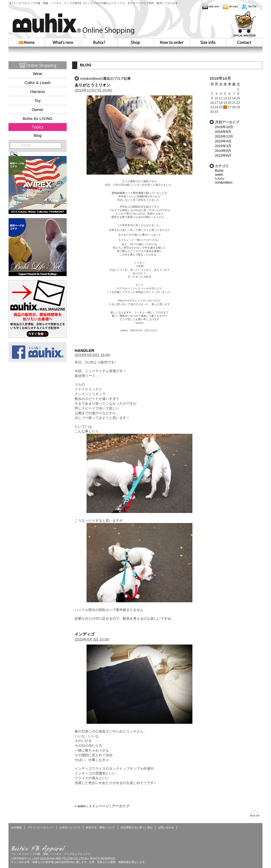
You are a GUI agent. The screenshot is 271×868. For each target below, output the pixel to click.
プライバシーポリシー (40, 827)
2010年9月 (223, 151)
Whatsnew (63, 42)
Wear (38, 74)
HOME (27, 42)
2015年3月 (223, 146)
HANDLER (84, 350)
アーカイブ (121, 806)
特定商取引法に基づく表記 (137, 827)
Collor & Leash (38, 83)
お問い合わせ (244, 42)
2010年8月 (223, 155)
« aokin (80, 806)
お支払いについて (70, 827)
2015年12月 (224, 136)
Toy (37, 101)
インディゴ (85, 634)
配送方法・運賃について (101, 827)
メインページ (99, 806)
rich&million (224, 182)
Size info (208, 42)
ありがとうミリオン (92, 85)
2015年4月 (223, 141)
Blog (38, 135)
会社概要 (16, 827)
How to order (172, 42)
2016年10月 (224, 127)
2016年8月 (223, 132)
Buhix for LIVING (38, 118)
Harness (38, 92)
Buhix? (99, 42)
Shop (135, 42)
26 (225, 107)
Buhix (219, 171)
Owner (38, 109)
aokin (219, 174)
